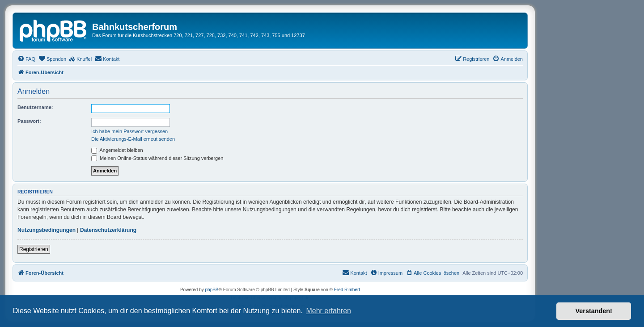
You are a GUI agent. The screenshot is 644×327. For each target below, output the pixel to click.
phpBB (212, 290)
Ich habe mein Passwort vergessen (129, 131)
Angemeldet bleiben (117, 150)
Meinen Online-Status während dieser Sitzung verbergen (157, 158)
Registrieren (34, 249)
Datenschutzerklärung (108, 230)
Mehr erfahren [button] (328, 311)
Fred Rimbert (347, 290)
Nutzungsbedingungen (47, 230)
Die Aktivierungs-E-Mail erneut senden (133, 139)
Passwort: (29, 121)
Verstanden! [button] (594, 311)
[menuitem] (26, 59)
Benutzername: (35, 107)
